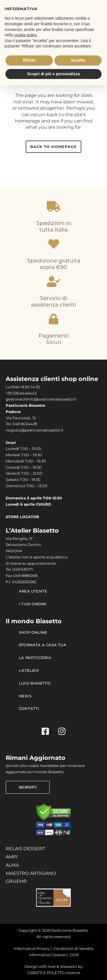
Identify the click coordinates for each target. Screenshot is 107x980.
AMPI (12, 857)
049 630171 (23, 569)
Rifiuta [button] (29, 60)
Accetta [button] (78, 60)
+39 (9, 393)
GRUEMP (16, 881)
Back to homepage (53, 147)
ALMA (12, 865)
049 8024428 (25, 424)
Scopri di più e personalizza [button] (53, 74)
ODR (74, 955)
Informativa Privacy (32, 949)
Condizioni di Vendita (73, 949)
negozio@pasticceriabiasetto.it (35, 430)
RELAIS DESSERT (25, 849)
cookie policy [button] (25, 35)
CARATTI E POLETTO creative (54, 973)
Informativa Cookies (47, 955)
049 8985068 (25, 576)
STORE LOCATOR (22, 517)
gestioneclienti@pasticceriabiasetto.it (41, 399)
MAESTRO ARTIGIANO (31, 873)
